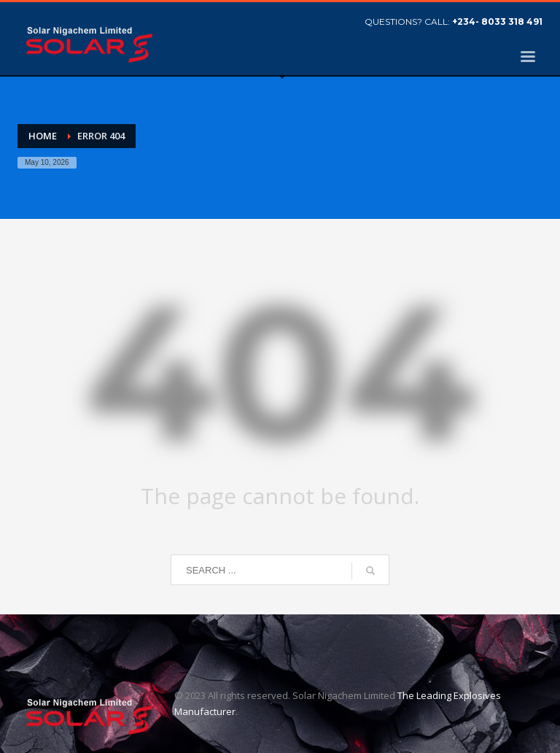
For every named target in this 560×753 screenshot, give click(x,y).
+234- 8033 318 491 (497, 22)
